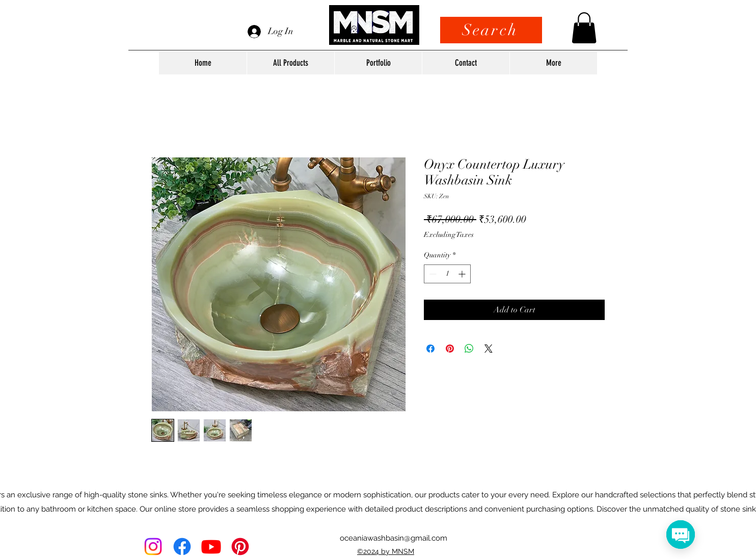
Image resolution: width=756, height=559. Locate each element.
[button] (584, 28)
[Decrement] (432, 274)
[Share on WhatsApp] (469, 349)
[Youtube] (211, 547)
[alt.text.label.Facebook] (182, 547)
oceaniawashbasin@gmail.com (394, 538)
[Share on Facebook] (430, 349)
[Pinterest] (240, 547)
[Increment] (463, 274)
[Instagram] (153, 547)
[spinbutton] (447, 274)
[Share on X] (489, 349)
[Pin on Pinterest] (450, 349)
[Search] (491, 30)
